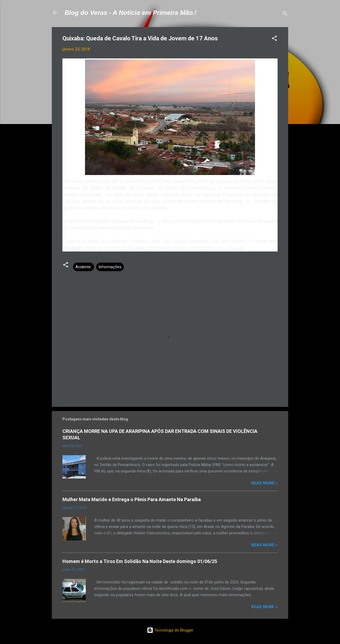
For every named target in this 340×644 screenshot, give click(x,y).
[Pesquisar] (285, 14)
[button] (274, 39)
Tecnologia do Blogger (170, 630)
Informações (110, 267)
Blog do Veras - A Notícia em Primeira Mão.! (131, 13)
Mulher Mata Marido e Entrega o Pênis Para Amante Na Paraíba (132, 499)
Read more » (264, 483)
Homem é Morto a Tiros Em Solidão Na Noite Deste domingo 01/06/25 (140, 561)
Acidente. (84, 267)
